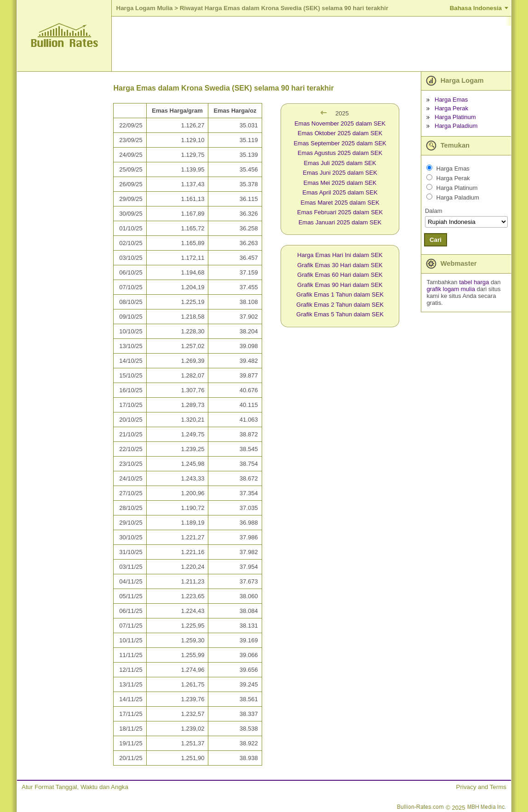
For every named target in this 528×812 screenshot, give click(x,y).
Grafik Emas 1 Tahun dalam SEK (340, 294)
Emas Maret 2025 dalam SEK (340, 203)
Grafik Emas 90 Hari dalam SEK (340, 285)
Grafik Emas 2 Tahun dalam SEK (340, 305)
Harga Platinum (455, 117)
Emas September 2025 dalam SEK (340, 143)
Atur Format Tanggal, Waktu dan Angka (75, 787)
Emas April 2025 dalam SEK (340, 192)
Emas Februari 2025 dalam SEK (340, 212)
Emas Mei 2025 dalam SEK (340, 183)
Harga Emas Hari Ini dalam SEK (340, 255)
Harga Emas (451, 100)
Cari (436, 240)
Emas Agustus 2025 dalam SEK (340, 153)
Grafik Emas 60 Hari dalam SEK (340, 275)
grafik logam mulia (451, 289)
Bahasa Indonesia (476, 8)
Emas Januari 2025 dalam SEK (340, 222)
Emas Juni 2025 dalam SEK (340, 173)
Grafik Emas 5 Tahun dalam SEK (340, 314)
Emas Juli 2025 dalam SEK (340, 163)
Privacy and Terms (481, 787)
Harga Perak (451, 108)
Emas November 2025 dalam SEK (340, 123)
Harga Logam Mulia (145, 8)
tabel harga (474, 282)
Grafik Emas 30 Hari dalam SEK (340, 265)
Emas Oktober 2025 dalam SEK (340, 133)
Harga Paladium (456, 126)
